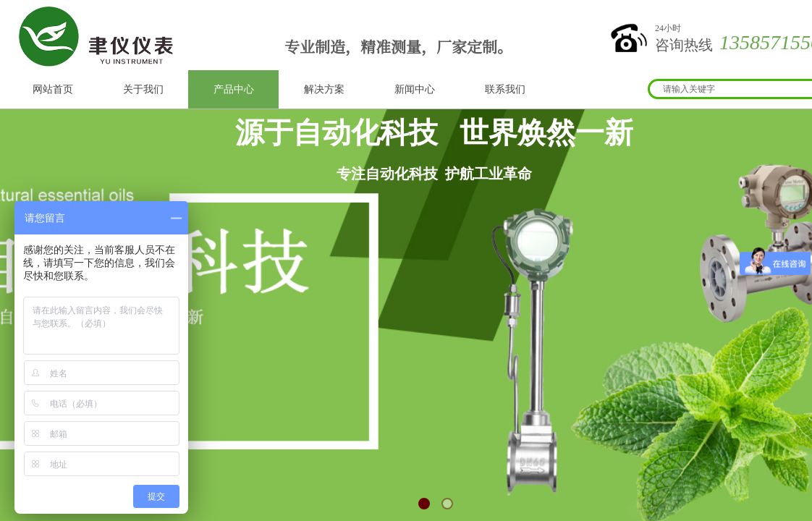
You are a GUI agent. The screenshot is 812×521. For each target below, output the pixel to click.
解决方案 (324, 89)
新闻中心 (415, 89)
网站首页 (53, 89)
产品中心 (234, 89)
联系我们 (505, 89)
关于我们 (143, 89)
